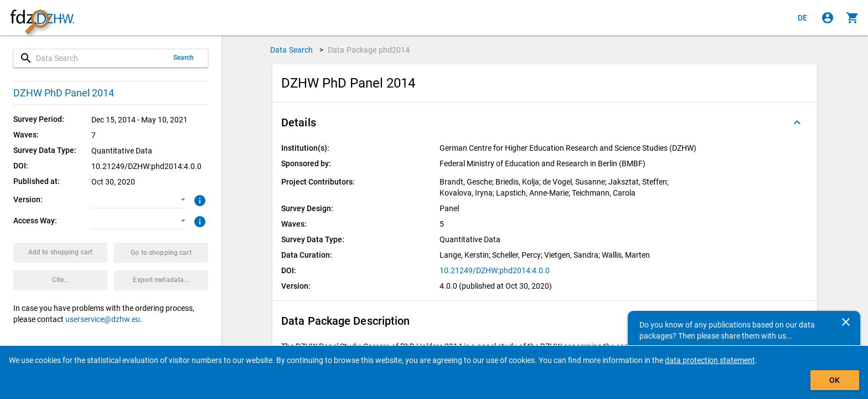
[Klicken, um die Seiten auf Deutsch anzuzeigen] (803, 18)
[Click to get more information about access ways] (198, 221)
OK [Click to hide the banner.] (835, 380)
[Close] (846, 322)
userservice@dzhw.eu (103, 319)
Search (184, 58)
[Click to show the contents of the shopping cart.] (852, 18)
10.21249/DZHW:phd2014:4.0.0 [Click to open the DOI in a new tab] (495, 270)
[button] (138, 200)
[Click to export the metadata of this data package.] (161, 280)
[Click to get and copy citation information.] (60, 280)
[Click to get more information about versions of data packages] (198, 199)
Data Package (369, 50)
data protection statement (710, 360)
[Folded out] (797, 122)
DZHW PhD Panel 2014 (64, 93)
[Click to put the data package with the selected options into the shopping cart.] (60, 253)
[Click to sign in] (828, 18)
